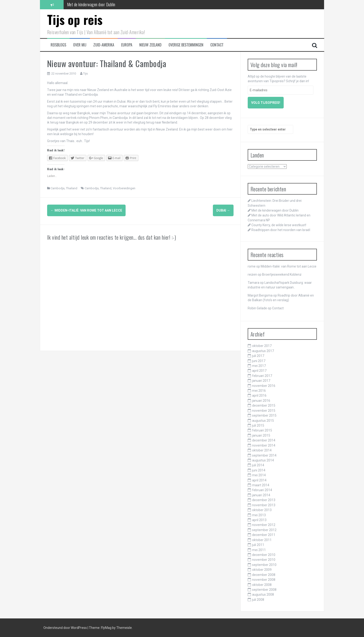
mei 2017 (259, 366)
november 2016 (264, 386)
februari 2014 (262, 490)
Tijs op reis (75, 19)
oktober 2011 (262, 540)
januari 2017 (261, 381)
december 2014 (264, 440)
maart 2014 (261, 485)
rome (252, 266)
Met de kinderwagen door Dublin (91, 4)
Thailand (72, 188)
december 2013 (264, 500)
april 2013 (259, 520)
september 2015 (264, 415)
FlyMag (106, 628)
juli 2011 (258, 545)
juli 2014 (258, 465)
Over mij (80, 45)
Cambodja (58, 188)
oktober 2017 (262, 346)
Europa (127, 45)
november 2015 (264, 411)
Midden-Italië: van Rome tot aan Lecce (86, 210)
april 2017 (259, 371)
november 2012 (264, 525)
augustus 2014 (263, 460)
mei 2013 (259, 515)
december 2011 (264, 535)
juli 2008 (258, 600)
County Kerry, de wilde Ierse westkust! (279, 225)
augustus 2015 (263, 421)
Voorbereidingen (124, 188)
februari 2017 (262, 376)
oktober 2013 (262, 510)
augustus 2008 (263, 595)
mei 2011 (259, 550)
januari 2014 (261, 495)
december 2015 (264, 405)
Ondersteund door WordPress (65, 628)
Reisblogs (58, 45)
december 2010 (264, 555)
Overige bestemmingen (186, 45)
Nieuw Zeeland (150, 45)
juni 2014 (259, 470)
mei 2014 (259, 475)
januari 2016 (261, 401)
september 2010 (264, 565)
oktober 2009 (262, 570)
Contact (217, 45)
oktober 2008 (262, 585)
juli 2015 (258, 425)
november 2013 (264, 505)
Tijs (85, 73)
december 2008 (264, 575)
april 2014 (259, 480)
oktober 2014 (262, 450)
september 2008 (264, 590)
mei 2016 (259, 391)
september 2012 (264, 530)
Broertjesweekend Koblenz (282, 274)
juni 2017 (259, 361)
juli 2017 (258, 356)
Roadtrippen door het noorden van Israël (281, 230)
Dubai (223, 210)
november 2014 (264, 445)
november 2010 (264, 560)
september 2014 (264, 455)
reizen (252, 274)
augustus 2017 (263, 351)
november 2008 (264, 580)
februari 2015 (262, 430)
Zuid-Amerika (104, 45)
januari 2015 (261, 435)
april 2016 (259, 395)
